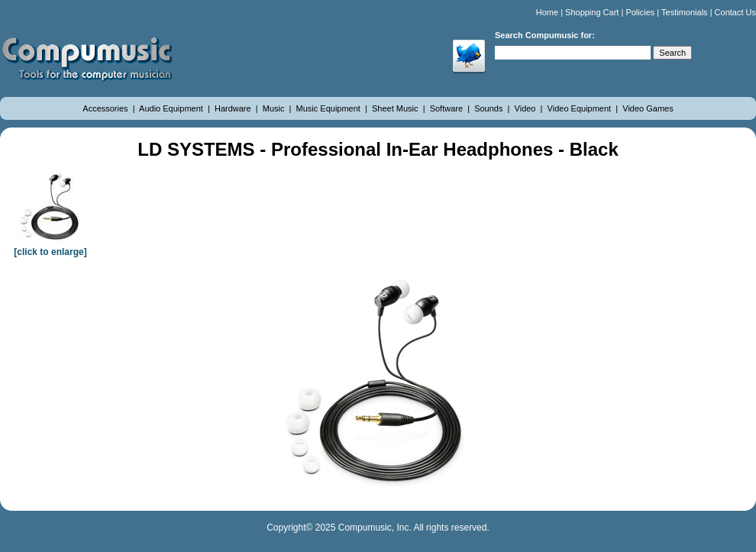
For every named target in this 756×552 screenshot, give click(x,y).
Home (547, 12)
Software (447, 108)
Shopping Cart (592, 12)
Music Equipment (330, 108)
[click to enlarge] (50, 247)
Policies (640, 12)
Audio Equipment (172, 108)
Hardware (234, 108)
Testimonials (685, 12)
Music (275, 108)
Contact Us (735, 12)
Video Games (648, 108)
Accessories (106, 108)
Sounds (489, 108)
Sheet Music (396, 108)
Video (527, 108)
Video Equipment (581, 108)
